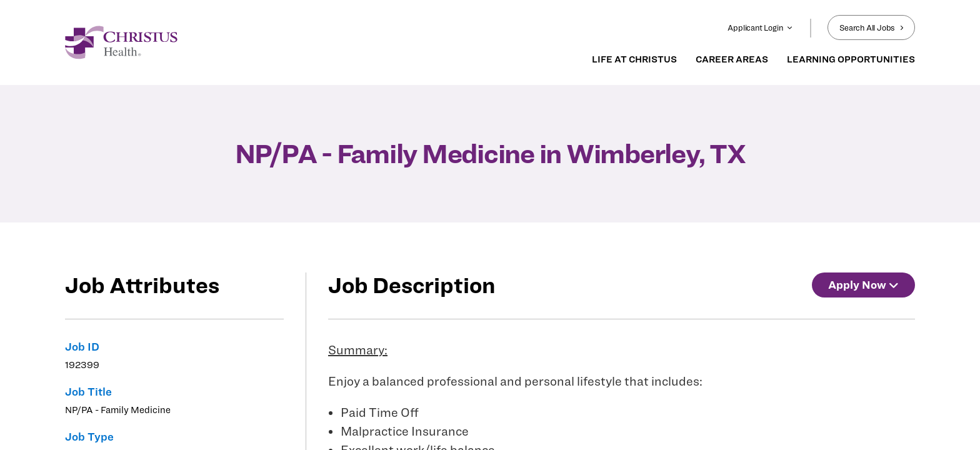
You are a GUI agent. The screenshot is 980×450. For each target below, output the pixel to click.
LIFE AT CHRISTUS (634, 59)
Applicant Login (760, 27)
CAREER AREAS (732, 59)
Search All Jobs (871, 27)
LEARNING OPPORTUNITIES (851, 59)
